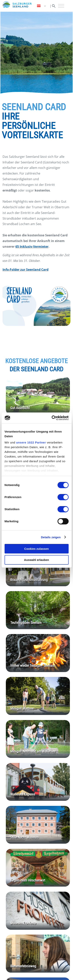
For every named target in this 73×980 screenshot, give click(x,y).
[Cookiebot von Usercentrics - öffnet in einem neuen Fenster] (52, 418)
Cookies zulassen (37, 549)
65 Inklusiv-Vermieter (32, 247)
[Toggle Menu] (61, 6)
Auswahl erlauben (36, 560)
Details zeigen (51, 537)
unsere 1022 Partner (31, 442)
